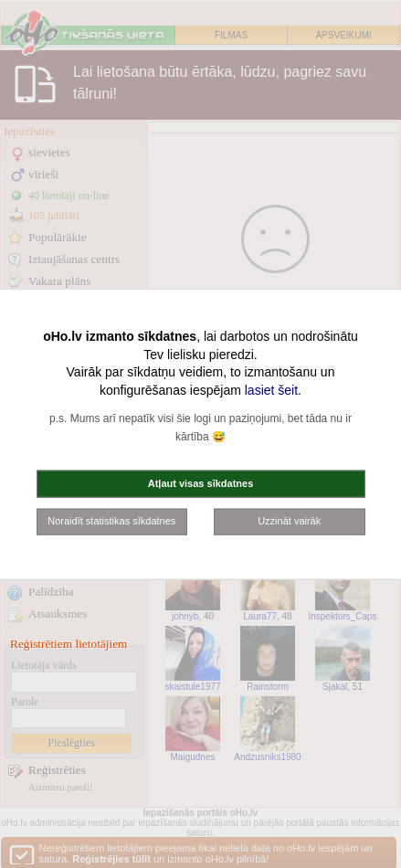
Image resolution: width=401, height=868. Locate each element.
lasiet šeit (271, 389)
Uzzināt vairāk (289, 521)
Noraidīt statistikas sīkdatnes (111, 521)
